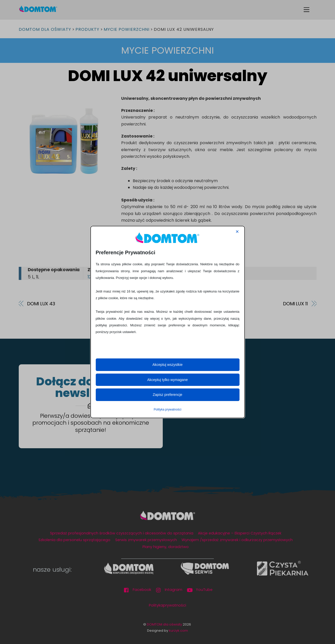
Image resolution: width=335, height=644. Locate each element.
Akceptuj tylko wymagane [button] (168, 380)
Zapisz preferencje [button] (167, 395)
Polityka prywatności (168, 409)
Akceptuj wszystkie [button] (167, 365)
